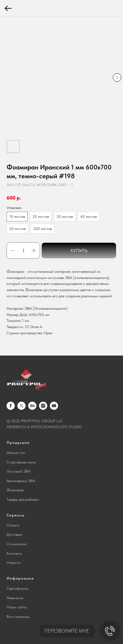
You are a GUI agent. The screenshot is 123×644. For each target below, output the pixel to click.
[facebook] (11, 406)
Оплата (13, 525)
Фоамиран (15, 490)
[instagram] (43, 406)
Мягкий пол (16, 453)
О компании (17, 544)
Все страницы (18, 617)
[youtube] (54, 406)
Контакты (14, 553)
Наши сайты (17, 607)
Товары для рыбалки (23, 499)
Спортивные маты (21, 462)
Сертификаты (18, 588)
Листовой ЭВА (19, 471)
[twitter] (21, 406)
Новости (14, 563)
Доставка (14, 534)
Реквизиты (15, 598)
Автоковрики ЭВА (21, 481)
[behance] (32, 406)
